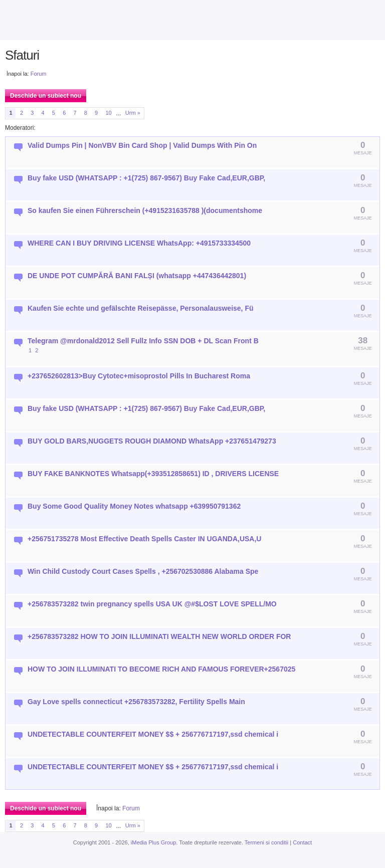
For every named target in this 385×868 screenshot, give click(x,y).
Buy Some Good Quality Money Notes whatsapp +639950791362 (134, 506)
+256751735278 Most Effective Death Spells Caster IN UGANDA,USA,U (144, 539)
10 (108, 113)
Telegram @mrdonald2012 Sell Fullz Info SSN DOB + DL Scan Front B (143, 341)
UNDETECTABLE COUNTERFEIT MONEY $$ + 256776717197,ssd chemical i (153, 734)
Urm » (133, 113)
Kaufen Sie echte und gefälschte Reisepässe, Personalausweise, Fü (141, 308)
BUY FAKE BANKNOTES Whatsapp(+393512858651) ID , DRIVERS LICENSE (153, 474)
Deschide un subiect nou (46, 96)
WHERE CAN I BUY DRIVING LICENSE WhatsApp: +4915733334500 (139, 243)
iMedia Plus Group (154, 842)
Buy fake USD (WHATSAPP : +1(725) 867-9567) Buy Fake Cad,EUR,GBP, (146, 178)
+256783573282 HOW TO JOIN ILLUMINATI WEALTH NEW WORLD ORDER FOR (159, 636)
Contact (302, 842)
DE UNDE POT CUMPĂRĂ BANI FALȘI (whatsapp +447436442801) (137, 276)
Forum (39, 74)
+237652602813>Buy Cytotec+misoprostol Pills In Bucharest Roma (139, 376)
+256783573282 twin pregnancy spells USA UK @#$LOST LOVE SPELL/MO (152, 604)
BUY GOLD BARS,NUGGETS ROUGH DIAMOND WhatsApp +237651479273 (152, 441)
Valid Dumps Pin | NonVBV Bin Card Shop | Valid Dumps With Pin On (142, 145)
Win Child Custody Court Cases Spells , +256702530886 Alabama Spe (143, 571)
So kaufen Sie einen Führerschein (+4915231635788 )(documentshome (145, 210)
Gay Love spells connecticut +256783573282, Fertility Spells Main (136, 702)
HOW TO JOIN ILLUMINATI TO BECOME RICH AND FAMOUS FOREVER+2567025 (161, 669)
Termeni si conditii (266, 842)
